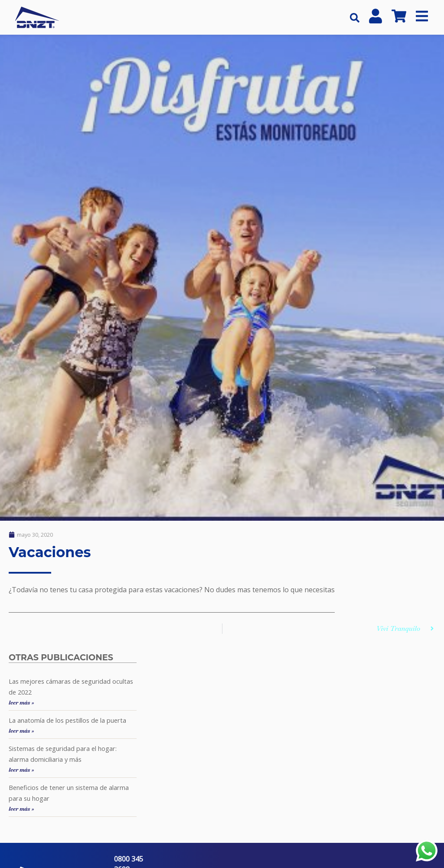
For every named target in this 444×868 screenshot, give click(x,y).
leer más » (21, 703)
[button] (355, 18)
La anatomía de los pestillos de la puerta (67, 720)
